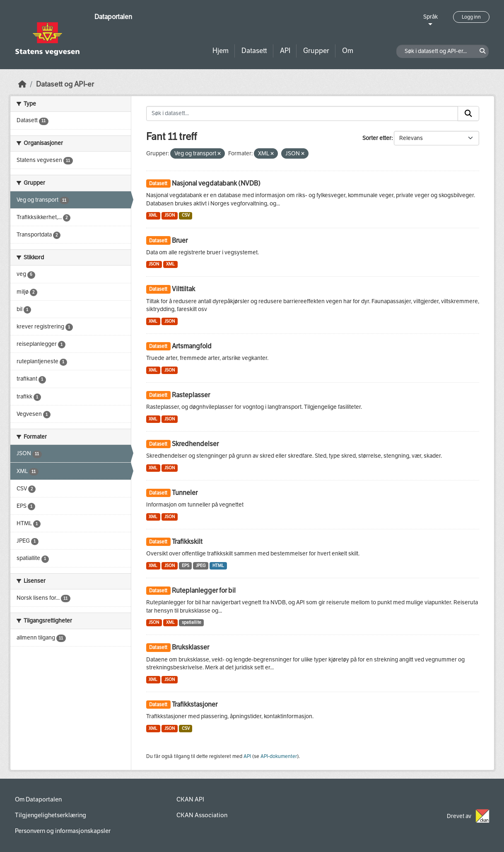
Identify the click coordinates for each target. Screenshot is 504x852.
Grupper (316, 51)
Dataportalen (113, 17)
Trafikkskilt (187, 542)
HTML (218, 566)
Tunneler (185, 493)
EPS (186, 566)
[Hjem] (22, 84)
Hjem (221, 51)
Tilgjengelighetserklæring (51, 815)
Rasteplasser (191, 395)
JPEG (201, 566)
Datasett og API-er (65, 84)
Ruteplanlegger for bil (204, 590)
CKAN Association (202, 815)
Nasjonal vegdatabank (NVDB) (216, 183)
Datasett (254, 51)
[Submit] (468, 113)
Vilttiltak (183, 289)
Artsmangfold (192, 346)
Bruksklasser (191, 647)
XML (153, 215)
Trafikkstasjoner (195, 704)
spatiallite (192, 622)
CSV (186, 215)
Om (348, 51)
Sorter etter (377, 138)
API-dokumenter (279, 756)
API (285, 51)
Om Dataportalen (38, 799)
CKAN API (190, 799)
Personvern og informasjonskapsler (63, 831)
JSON (170, 215)
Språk (430, 17)
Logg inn (471, 17)
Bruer (180, 240)
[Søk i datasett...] (302, 113)
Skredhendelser (195, 444)
